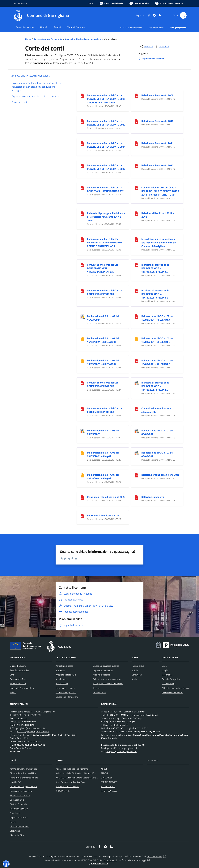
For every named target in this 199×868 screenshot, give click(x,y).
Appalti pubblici (62, 679)
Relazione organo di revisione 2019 (160, 475)
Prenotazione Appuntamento (23, 786)
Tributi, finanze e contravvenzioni (108, 684)
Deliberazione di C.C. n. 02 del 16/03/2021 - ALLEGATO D (103, 362)
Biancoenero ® (110, 860)
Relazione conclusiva (153, 497)
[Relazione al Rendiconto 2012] (137, 165)
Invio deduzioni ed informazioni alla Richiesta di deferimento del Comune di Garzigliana (159, 243)
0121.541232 (20, 718)
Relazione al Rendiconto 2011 (157, 143)
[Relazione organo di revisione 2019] (137, 475)
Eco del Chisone (108, 786)
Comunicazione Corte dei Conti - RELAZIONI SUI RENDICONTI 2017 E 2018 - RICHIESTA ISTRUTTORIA (160, 191)
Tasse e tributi (138, 666)
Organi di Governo (18, 666)
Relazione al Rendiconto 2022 (103, 515)
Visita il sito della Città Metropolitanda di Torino (77, 773)
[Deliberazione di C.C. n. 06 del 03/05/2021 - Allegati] (82, 453)
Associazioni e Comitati (172, 692)
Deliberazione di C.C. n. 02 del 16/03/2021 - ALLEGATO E (157, 362)
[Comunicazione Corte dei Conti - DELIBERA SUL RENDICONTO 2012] (82, 188)
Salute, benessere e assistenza (107, 679)
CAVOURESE (107, 778)
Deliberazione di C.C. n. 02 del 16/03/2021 (103, 318)
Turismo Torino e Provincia (67, 786)
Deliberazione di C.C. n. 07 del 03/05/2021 (157, 432)
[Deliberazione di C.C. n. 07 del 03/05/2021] (137, 431)
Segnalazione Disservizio (21, 791)
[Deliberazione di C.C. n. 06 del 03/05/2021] (82, 431)
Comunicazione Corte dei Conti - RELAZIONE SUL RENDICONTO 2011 (106, 145)
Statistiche (15, 831)
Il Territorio (167, 675)
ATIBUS (104, 769)
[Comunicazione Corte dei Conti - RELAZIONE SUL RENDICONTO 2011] (82, 143)
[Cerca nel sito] (183, 15)
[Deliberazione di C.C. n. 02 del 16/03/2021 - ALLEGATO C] (137, 338)
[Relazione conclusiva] (137, 497)
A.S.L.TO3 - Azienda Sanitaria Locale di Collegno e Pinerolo (82, 778)
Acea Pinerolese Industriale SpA (70, 782)
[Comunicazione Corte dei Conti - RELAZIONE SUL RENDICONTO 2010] (82, 121)
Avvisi (134, 679)
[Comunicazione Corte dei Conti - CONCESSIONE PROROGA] (82, 291)
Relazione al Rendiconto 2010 (157, 121)
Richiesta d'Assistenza (20, 795)
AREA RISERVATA (98, 864)
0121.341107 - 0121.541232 (27, 715)
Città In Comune (155, 856)
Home (28, 39)
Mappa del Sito (17, 835)
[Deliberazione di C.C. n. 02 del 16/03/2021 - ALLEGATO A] (137, 316)
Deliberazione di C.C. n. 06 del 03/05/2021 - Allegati (103, 454)
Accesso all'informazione (131, 28)
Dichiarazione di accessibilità (23, 773)
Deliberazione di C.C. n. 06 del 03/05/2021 (103, 432)
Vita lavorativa (100, 692)
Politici (13, 692)
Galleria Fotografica (171, 679)
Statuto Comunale (18, 804)
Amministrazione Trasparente (48, 39)
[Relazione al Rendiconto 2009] (137, 95)
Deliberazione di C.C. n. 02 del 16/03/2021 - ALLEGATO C (157, 340)
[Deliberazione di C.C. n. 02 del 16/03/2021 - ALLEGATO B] (82, 338)
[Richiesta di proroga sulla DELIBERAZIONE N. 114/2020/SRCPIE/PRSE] (137, 265)
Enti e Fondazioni (18, 684)
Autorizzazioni (62, 684)
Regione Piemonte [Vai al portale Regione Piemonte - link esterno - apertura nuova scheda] (20, 3)
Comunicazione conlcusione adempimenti (156, 410)
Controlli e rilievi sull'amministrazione (83, 39)
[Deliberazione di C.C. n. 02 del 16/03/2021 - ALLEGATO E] (137, 361)
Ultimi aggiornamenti (20, 826)
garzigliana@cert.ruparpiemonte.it (31, 728)
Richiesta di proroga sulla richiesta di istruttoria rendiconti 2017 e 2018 (106, 217)
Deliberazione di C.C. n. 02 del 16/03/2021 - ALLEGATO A (157, 318)
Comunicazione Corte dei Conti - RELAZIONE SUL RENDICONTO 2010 (106, 123)
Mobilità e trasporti (102, 675)
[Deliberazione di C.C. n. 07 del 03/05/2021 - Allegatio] (82, 475)
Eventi (165, 666)
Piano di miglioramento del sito (24, 778)
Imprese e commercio (103, 670)
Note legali (15, 813)
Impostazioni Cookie (19, 817)
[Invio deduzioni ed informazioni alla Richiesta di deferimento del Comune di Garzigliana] (137, 239)
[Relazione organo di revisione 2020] (82, 497)
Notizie (135, 670)
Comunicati (137, 675)
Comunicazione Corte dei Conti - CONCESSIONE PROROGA (104, 292)
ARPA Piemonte (63, 791)
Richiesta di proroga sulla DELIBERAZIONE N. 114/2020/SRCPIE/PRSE (155, 268)
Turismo (96, 688)
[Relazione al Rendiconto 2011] (137, 143)
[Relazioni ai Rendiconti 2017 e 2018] (137, 213)
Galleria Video (168, 684)
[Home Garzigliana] (41, 15)
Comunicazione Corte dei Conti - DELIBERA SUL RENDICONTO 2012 (105, 189)
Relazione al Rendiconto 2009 (157, 95)
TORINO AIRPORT (109, 782)
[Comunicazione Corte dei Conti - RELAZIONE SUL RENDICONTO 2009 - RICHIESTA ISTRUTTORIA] (82, 95)
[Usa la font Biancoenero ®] (111, 3)
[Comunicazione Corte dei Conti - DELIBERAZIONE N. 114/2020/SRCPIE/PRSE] (82, 265)
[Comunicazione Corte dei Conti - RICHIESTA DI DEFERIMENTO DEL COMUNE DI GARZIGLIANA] (82, 239)
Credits (13, 822)
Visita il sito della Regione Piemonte (72, 769)
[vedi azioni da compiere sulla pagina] (162, 46)
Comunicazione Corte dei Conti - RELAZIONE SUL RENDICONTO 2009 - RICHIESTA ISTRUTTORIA (106, 99)
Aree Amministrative (19, 670)
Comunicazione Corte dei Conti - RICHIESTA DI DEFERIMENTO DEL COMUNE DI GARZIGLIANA (105, 243)
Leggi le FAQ (16, 782)
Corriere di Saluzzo (109, 791)
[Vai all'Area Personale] (169, 3)
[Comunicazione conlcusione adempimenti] (137, 408)
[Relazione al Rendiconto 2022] (82, 516)
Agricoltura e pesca (64, 666)
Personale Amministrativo (22, 688)
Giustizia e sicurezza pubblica (106, 666)
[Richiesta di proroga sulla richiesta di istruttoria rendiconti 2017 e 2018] (82, 213)
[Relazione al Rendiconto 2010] (137, 121)
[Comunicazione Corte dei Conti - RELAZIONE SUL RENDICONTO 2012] (82, 165)
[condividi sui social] (146, 46)
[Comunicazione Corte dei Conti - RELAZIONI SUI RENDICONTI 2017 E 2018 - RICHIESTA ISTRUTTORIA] (137, 188)
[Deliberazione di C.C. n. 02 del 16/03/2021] (82, 316)
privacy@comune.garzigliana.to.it (122, 748)
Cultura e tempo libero (66, 692)
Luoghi (165, 670)
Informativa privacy (19, 809)
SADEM (104, 773)
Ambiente (60, 670)
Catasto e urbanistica (65, 688)
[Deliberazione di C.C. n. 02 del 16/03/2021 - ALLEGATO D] (82, 361)
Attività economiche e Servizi (175, 688)
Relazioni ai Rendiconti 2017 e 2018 (158, 215)
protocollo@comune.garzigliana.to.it (32, 732)
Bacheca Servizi (17, 800)
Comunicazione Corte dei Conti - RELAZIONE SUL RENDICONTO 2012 (106, 167)
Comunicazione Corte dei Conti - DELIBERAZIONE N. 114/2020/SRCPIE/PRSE (104, 268)
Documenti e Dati (18, 679)
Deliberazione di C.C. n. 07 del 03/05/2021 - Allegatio (103, 477)
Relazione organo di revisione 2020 (106, 497)
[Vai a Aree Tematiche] (139, 3)
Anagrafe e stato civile (66, 675)
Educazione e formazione (67, 697)
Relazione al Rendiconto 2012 (157, 165)
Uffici (12, 675)
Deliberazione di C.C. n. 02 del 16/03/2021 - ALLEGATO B (103, 340)
